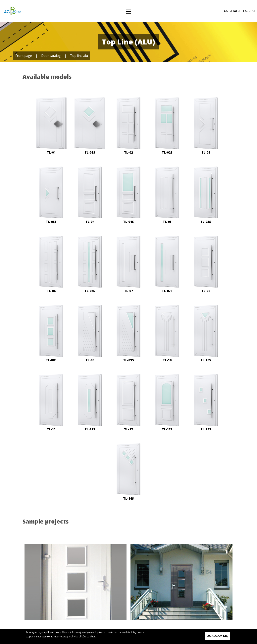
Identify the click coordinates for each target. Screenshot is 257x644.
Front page (24, 56)
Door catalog (51, 56)
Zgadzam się (218, 636)
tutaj (134, 633)
